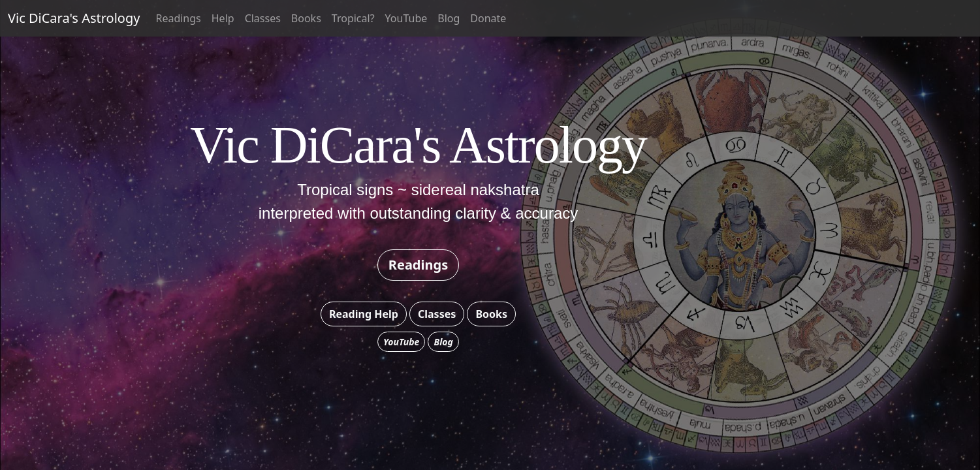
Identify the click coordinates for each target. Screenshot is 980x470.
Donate (488, 18)
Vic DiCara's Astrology (74, 18)
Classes (263, 18)
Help (223, 18)
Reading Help (364, 314)
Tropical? (353, 18)
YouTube (406, 18)
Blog (449, 18)
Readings (178, 18)
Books (306, 18)
